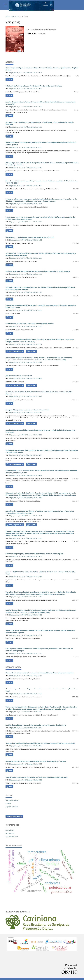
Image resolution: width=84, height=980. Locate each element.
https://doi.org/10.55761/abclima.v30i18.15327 (26, 258)
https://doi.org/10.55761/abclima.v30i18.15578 (26, 326)
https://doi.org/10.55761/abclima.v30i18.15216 (26, 538)
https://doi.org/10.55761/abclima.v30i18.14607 (26, 89)
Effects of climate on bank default (19, 376)
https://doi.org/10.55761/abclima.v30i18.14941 (26, 516)
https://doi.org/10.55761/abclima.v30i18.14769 (26, 292)
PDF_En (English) (16, 525)
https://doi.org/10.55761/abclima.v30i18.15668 (26, 728)
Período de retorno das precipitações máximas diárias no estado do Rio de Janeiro (38, 271)
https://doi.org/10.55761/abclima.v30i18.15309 (26, 764)
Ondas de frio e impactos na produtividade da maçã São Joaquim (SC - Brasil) (36, 761)
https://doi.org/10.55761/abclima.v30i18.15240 (26, 746)
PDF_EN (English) (16, 351)
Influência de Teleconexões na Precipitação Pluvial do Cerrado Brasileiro (34, 86)
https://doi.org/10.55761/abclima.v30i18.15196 (26, 274)
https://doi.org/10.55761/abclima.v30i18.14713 (26, 498)
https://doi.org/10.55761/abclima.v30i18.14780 (26, 147)
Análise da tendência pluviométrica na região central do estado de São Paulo (36, 725)
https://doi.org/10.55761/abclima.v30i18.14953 (26, 310)
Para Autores (10, 833)
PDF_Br (32, 525)
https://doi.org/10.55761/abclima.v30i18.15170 (26, 694)
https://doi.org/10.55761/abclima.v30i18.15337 (26, 676)
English (8, 803)
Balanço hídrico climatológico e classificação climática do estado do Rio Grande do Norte (40, 743)
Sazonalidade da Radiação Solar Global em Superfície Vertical (30, 324)
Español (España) (12, 807)
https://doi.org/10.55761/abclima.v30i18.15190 (26, 240)
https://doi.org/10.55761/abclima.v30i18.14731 (26, 635)
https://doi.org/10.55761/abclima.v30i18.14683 (26, 127)
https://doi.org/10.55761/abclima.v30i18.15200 (26, 435)
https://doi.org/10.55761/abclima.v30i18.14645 (26, 378)
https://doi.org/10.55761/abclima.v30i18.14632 (26, 107)
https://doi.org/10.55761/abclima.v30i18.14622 (26, 475)
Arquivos (15, 17)
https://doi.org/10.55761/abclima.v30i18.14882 (26, 362)
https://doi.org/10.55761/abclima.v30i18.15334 (26, 780)
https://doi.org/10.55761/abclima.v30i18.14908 (26, 186)
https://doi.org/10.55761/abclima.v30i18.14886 (26, 455)
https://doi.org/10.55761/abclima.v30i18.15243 (26, 653)
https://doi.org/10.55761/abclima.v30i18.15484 (26, 577)
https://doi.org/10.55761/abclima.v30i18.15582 (26, 397)
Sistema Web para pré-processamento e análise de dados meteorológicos (34, 554)
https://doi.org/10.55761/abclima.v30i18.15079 (26, 556)
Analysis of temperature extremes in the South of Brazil (27, 410)
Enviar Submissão (14, 816)
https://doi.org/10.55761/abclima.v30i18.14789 (26, 168)
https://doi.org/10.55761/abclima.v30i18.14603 (26, 73)
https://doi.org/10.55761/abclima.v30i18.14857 (26, 413)
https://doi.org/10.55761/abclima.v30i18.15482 (26, 615)
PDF (10, 79)
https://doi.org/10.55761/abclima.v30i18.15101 (26, 344)
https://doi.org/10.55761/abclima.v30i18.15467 (26, 597)
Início (8, 17)
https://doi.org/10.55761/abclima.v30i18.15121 (26, 204)
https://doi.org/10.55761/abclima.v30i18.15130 (26, 222)
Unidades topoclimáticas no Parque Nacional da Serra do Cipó (30, 237)
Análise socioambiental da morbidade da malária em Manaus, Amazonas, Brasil (37, 777)
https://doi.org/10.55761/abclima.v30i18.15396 (26, 712)
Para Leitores (10, 830)
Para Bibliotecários (12, 836)
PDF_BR (32, 351)
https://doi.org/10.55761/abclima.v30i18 (43, 29)
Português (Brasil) (12, 800)
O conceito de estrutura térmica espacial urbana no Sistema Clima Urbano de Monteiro (40, 673)
